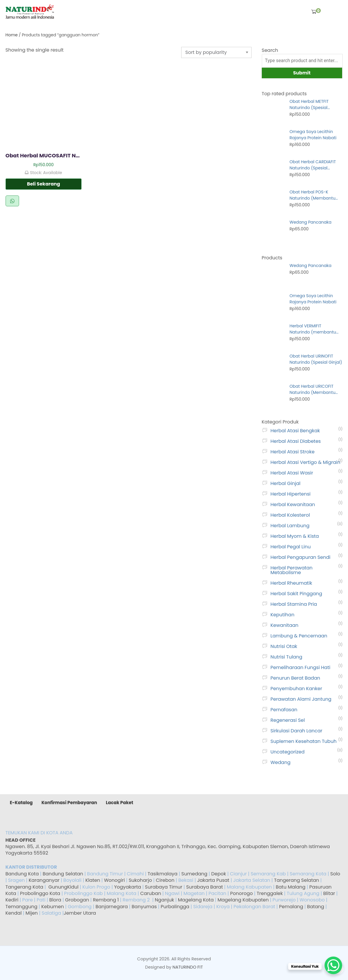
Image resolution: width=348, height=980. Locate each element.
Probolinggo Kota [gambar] (40, 893)
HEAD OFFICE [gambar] (21, 840)
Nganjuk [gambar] (164, 900)
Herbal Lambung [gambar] (290, 526)
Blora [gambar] (55, 900)
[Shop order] (216, 52)
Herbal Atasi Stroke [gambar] (293, 452)
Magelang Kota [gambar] (196, 900)
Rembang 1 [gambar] (106, 900)
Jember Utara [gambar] (80, 913)
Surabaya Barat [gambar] (204, 887)
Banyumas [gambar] (144, 907)
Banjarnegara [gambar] (112, 907)
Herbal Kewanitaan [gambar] (293, 505)
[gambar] (30, 12)
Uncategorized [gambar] (288, 752)
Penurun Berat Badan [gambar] (296, 678)
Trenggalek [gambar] (270, 893)
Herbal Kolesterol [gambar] (290, 515)
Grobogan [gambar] (77, 900)
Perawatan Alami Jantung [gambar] (301, 699)
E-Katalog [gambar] (21, 803)
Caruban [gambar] (151, 893)
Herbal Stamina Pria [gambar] (294, 604)
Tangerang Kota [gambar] (24, 887)
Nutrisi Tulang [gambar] (286, 657)
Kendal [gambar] (14, 913)
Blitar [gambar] (329, 893)
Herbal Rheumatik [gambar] (291, 583)
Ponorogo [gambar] (241, 893)
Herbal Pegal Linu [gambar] (291, 547)
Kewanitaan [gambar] (285, 625)
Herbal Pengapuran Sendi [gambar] (301, 557)
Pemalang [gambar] (291, 907)
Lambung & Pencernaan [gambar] (299, 636)
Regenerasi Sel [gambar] (288, 720)
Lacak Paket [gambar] (119, 803)
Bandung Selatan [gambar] (63, 874)
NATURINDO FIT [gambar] (188, 967)
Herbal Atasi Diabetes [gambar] (296, 441)
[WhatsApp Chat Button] (333, 965)
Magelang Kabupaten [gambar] (243, 900)
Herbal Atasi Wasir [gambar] (292, 473)
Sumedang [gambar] (195, 874)
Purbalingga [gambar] (175, 907)
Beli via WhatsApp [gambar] (12, 201)
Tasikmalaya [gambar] (163, 874)
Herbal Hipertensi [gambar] (291, 494)
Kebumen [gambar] (53, 907)
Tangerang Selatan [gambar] (297, 880)
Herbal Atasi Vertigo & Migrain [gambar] (305, 462)
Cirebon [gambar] (165, 880)
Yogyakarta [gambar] (128, 887)
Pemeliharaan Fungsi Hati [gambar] (301, 667)
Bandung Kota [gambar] (22, 874)
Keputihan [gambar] (283, 615)
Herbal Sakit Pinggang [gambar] (296, 594)
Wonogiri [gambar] (114, 880)
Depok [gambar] (219, 874)
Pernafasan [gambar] (284, 710)
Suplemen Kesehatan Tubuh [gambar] (304, 741)
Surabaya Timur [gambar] (163, 887)
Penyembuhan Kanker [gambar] (296, 689)
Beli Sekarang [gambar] (44, 184)
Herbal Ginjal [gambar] (286, 483)
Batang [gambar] (315, 907)
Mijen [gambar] (32, 913)
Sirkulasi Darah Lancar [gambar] (297, 731)
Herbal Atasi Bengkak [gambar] (295, 431)
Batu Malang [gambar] (291, 887)
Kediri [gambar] (12, 900)
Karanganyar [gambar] (44, 880)
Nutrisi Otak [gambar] (284, 646)
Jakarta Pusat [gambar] (213, 880)
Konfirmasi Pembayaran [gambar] (69, 803)
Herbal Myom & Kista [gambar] (295, 536)
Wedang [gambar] (281, 762)
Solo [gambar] (335, 874)
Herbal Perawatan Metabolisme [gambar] (292, 570)
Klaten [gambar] (93, 880)
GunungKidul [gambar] (63, 887)
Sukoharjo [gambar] (140, 880)
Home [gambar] (12, 35)
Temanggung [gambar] (22, 907)
